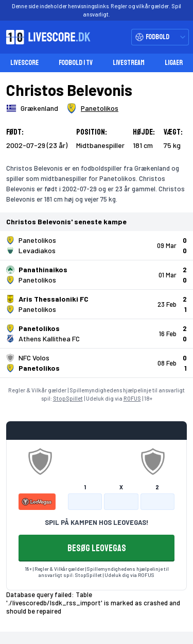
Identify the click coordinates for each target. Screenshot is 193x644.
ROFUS (132, 398)
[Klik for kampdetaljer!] (97, 245)
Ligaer (174, 63)
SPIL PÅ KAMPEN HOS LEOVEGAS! (97, 522)
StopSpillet (68, 398)
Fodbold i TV (76, 63)
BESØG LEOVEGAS (97, 548)
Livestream (129, 63)
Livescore (24, 63)
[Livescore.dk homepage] (45, 37)
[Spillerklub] (92, 108)
